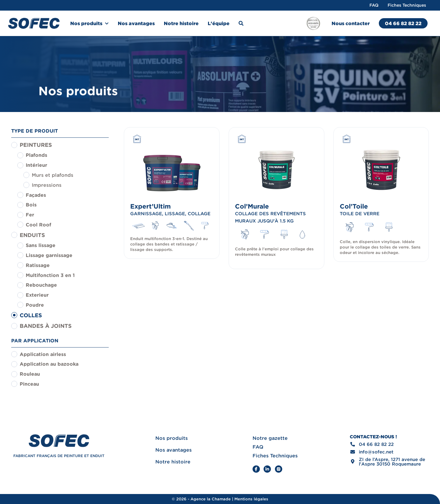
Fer (30, 215)
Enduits (32, 235)
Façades (36, 195)
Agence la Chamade (211, 499)
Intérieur (36, 165)
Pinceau (29, 384)
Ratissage (38, 265)
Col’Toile (354, 206)
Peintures (36, 145)
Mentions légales (251, 499)
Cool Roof (38, 225)
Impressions (47, 185)
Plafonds (36, 155)
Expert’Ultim (151, 206)
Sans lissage (41, 245)
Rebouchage (41, 285)
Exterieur (37, 295)
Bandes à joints (46, 326)
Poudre (35, 305)
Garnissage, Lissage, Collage (170, 214)
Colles (31, 315)
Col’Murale (252, 206)
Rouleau (30, 374)
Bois (31, 205)
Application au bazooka (49, 364)
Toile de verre (360, 214)
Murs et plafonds (53, 175)
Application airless (43, 354)
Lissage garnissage (49, 255)
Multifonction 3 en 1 (50, 275)
